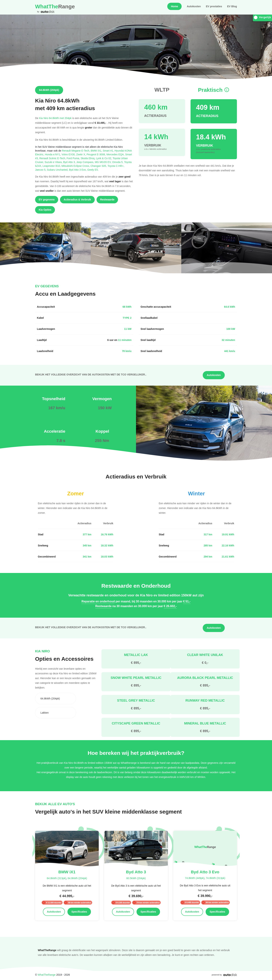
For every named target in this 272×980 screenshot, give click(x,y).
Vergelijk (262, 17)
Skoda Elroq (88, 158)
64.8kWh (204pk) (77, 878)
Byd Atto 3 (70, 162)
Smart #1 (109, 151)
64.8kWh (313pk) (56, 878)
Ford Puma (74, 158)
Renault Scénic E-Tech (53, 158)
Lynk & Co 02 (104, 158)
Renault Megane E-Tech (76, 151)
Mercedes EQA (116, 154)
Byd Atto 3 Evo (78, 170)
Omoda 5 (118, 162)
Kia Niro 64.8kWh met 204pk (55, 118)
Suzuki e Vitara (54, 162)
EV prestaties (214, 6)
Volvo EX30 (69, 154)
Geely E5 (93, 170)
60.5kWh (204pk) (136, 878)
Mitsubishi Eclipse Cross (76, 166)
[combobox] (56, 699)
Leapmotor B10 (52, 166)
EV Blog (232, 6)
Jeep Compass (86, 162)
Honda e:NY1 (53, 154)
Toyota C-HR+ (116, 166)
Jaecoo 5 (41, 170)
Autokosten (194, 6)
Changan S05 (99, 166)
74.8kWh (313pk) (216, 878)
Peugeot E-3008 (96, 154)
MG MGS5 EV (103, 162)
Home (174, 6)
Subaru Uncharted (58, 170)
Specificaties (79, 912)
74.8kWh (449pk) (195, 878)
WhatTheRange (47, 975)
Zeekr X (81, 154)
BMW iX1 (97, 151)
